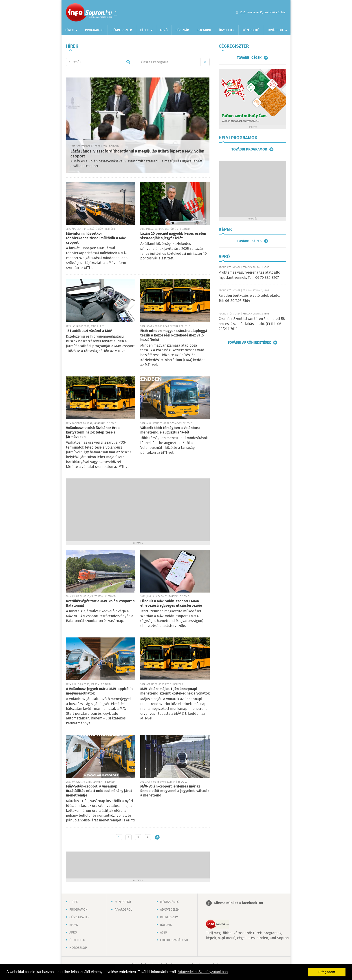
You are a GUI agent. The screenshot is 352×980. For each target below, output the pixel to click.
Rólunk (166, 925)
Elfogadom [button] (327, 972)
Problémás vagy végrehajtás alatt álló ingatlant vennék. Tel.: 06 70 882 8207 (249, 275)
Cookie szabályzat (174, 940)
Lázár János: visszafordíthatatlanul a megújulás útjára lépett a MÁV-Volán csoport (137, 154)
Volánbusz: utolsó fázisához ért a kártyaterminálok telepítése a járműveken (93, 432)
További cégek (249, 58)
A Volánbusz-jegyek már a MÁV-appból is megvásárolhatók (100, 691)
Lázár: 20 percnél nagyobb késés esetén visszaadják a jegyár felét (173, 236)
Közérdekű (251, 30)
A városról (123, 910)
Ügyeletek (227, 30)
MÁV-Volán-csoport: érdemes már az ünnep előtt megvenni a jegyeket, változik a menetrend (175, 791)
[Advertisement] (138, 510)
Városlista (115, 13)
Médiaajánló (170, 902)
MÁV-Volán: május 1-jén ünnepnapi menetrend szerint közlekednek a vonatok (175, 691)
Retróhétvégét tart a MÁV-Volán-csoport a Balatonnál (100, 603)
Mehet (128, 62)
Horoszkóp (78, 948)
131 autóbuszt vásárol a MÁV (89, 331)
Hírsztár (182, 30)
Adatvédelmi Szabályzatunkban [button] (203, 972)
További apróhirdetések (249, 343)
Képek (144, 30)
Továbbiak (275, 30)
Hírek (70, 30)
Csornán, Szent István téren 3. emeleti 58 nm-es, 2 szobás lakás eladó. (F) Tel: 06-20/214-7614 (252, 324)
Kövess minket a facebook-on (238, 903)
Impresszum (169, 917)
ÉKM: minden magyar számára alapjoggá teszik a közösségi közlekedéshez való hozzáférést (174, 335)
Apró (164, 30)
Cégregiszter (122, 30)
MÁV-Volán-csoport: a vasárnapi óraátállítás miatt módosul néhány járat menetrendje (99, 791)
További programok (249, 149)
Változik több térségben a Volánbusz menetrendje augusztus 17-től (170, 430)
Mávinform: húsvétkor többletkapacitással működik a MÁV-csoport (97, 238)
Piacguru (204, 30)
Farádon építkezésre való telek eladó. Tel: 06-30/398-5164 (249, 298)
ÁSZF (163, 933)
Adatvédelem (170, 910)
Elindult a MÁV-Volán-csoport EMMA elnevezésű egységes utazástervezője (171, 603)
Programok (94, 30)
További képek (249, 241)
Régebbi (157, 837)
